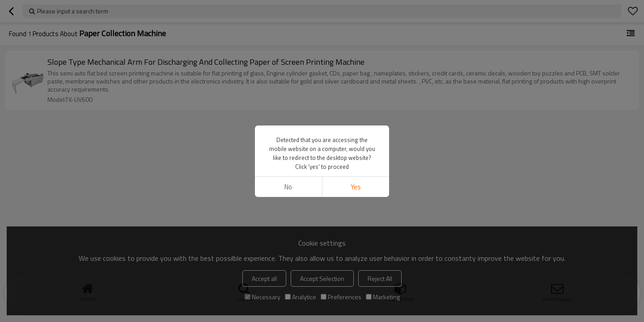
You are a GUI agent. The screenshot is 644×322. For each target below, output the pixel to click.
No (288, 187)
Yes (356, 187)
